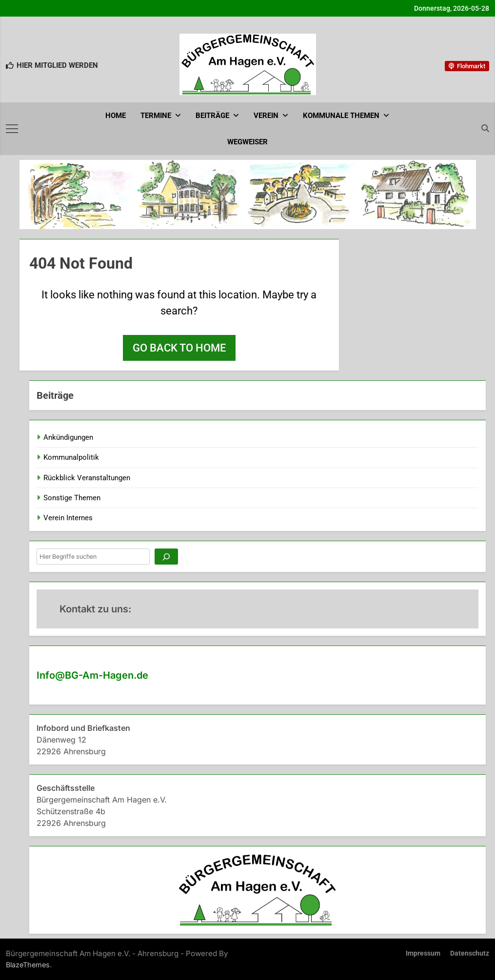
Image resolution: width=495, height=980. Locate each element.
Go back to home (179, 348)
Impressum (423, 953)
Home (116, 116)
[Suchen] (166, 557)
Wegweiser (247, 142)
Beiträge (212, 116)
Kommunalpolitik (71, 457)
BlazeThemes (28, 965)
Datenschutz (470, 953)
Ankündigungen (68, 437)
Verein (266, 116)
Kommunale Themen (341, 116)
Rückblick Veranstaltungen (87, 478)
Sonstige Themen (72, 498)
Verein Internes (68, 518)
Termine (156, 116)
